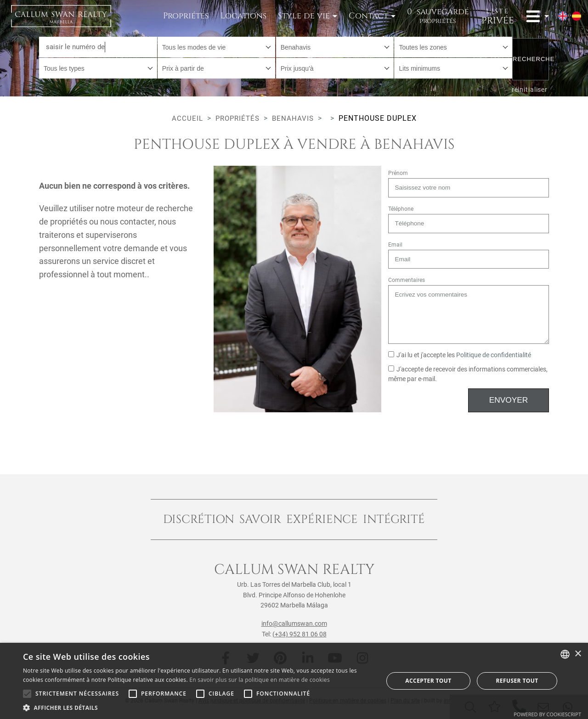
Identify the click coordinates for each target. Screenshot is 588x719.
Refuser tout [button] (517, 681)
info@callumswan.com (294, 624)
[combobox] (217, 47)
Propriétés (186, 16)
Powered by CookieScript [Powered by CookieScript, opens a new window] (547, 714)
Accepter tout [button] (428, 681)
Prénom (398, 173)
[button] (198, 708)
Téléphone (401, 209)
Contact (368, 16)
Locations (243, 16)
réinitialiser (529, 88)
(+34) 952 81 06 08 (300, 634)
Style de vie (304, 16)
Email (395, 245)
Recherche (531, 58)
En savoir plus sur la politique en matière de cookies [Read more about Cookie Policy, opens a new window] (260, 680)
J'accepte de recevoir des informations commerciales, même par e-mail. (468, 374)
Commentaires (407, 280)
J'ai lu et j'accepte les (460, 355)
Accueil (185, 118)
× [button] (578, 654)
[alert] (294, 681)
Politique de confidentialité (494, 355)
